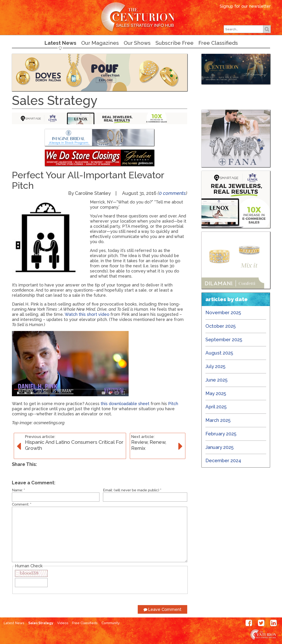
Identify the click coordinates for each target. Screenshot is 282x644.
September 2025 (224, 340)
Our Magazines (100, 43)
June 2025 (217, 380)
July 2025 (215, 366)
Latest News (60, 43)
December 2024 (223, 461)
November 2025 (223, 313)
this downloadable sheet (125, 404)
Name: (18, 490)
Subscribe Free (174, 43)
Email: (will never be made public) (132, 490)
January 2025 (220, 447)
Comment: (22, 504)
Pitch (173, 404)
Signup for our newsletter (245, 6)
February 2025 (221, 434)
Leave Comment (162, 609)
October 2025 (221, 326)
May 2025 (216, 393)
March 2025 (218, 420)
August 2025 (219, 353)
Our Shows (137, 43)
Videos (63, 623)
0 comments (172, 193)
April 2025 (216, 407)
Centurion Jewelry (141, 17)
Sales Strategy (41, 623)
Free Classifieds (218, 43)
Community (111, 623)
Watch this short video (87, 314)
